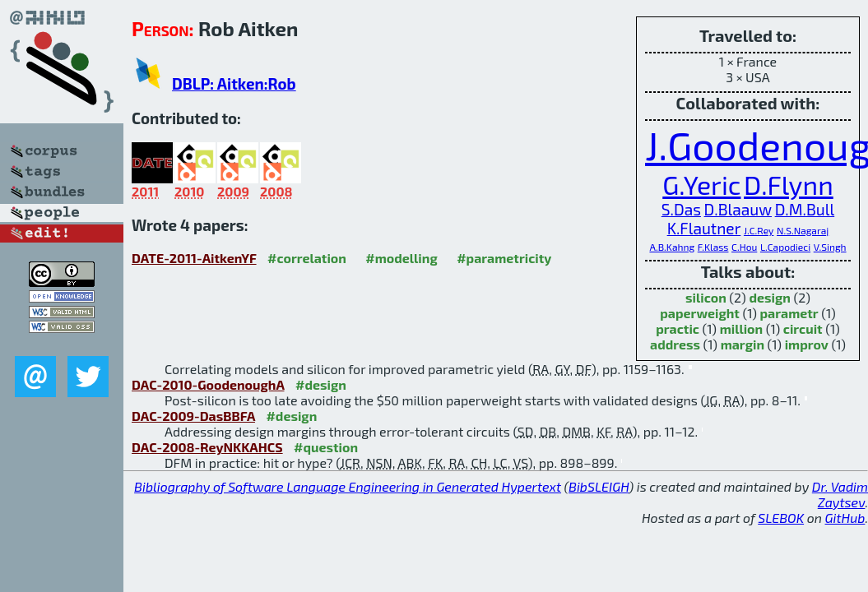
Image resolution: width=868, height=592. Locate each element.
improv (807, 344)
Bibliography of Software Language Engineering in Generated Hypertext (348, 486)
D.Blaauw (738, 209)
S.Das (681, 209)
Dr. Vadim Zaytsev (840, 494)
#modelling (401, 258)
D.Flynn (789, 184)
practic (678, 328)
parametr (789, 313)
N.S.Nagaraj (803, 230)
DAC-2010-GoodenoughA (208, 384)
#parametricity (504, 258)
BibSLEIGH (599, 486)
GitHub (845, 518)
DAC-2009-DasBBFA (193, 416)
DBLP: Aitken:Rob (234, 83)
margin (743, 344)
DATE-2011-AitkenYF (194, 258)
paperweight (700, 313)
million (741, 328)
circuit (803, 328)
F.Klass (713, 247)
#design (321, 384)
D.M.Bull (805, 209)
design (769, 297)
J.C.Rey (759, 230)
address (675, 344)
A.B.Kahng (672, 247)
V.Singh (830, 247)
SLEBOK (781, 518)
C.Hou (744, 247)
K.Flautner (704, 228)
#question (326, 447)
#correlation (307, 258)
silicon (706, 297)
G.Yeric (701, 184)
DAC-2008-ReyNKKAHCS (207, 447)
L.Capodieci (785, 247)
